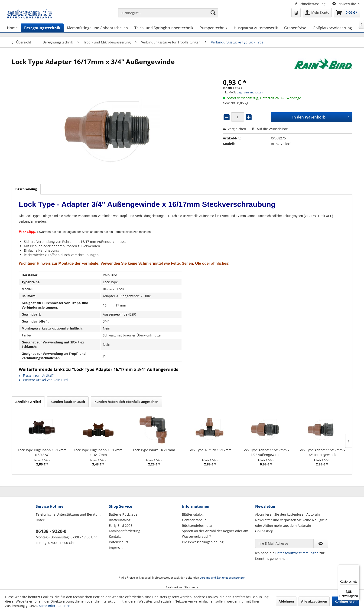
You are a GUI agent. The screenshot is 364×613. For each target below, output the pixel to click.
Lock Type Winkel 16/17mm (154, 450)
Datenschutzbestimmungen (297, 553)
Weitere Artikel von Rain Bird (43, 380)
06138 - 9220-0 (51, 531)
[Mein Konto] (317, 13)
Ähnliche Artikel (28, 402)
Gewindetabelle (194, 520)
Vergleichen (234, 129)
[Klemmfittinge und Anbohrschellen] (97, 28)
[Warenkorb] (347, 13)
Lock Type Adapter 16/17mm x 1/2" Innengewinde (322, 452)
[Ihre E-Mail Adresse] (284, 543)
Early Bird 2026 (121, 526)
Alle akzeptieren (314, 601)
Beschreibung (26, 189)
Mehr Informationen (55, 606)
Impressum (118, 548)
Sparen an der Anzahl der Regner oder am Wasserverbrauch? (215, 534)
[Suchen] (213, 13)
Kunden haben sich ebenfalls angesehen (126, 402)
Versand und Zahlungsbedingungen (223, 578)
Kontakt (115, 536)
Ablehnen (286, 601)
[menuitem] (168, 15)
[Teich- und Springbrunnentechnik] (164, 28)
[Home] (12, 28)
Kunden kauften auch (68, 402)
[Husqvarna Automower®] (256, 28)
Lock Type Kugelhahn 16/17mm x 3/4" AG (42, 452)
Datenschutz (119, 542)
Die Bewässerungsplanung (203, 542)
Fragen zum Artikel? (36, 375)
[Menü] (357, 567)
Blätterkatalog (120, 520)
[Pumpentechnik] (213, 28)
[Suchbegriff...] (168, 13)
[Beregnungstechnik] (42, 28)
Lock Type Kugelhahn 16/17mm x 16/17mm (98, 452)
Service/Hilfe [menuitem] (345, 4)
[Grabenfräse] (295, 28)
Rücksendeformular (197, 526)
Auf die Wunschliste (270, 129)
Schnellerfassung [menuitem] (310, 4)
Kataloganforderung (125, 531)
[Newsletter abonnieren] (321, 543)
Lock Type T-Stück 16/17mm (210, 450)
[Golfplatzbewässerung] (332, 28)
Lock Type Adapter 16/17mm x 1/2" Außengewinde (266, 452)
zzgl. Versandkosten (250, 92)
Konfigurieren (346, 601)
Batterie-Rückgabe (123, 514)
